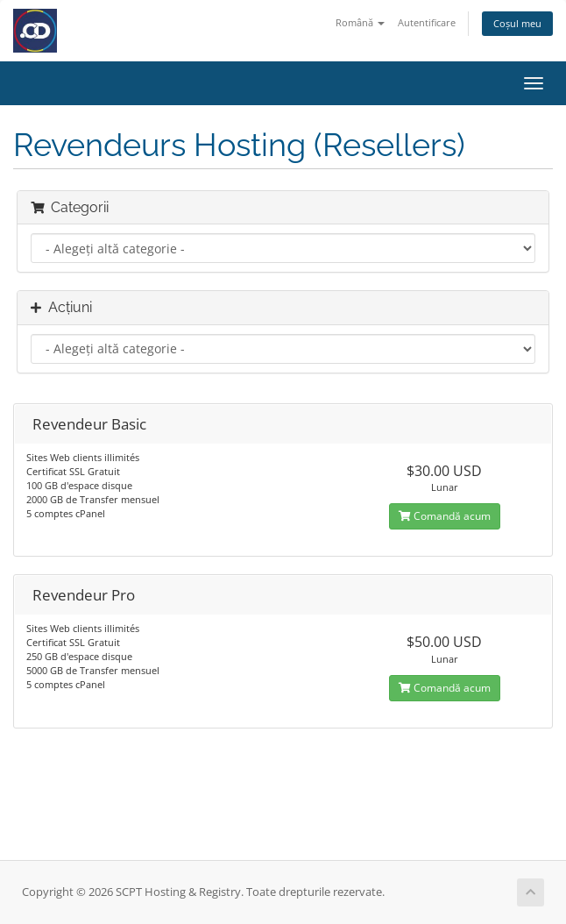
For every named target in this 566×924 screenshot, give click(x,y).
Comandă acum (445, 516)
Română (360, 22)
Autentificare (427, 22)
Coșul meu (517, 23)
